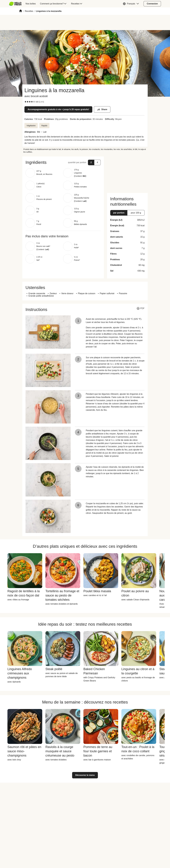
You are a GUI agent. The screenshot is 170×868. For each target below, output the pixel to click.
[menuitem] (16, 4)
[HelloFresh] (15, 4)
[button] (132, 4)
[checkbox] (25, 102)
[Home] (21, 11)
